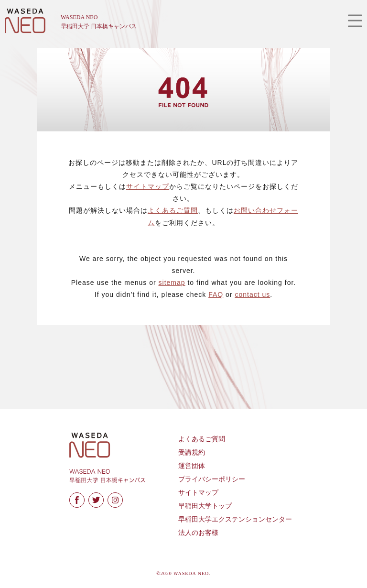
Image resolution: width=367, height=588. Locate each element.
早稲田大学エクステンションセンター (235, 519)
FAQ (216, 294)
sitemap (172, 283)
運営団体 (192, 466)
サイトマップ (148, 186)
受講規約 (192, 452)
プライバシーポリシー (212, 479)
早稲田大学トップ (205, 506)
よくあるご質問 (173, 210)
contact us (252, 294)
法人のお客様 (198, 533)
